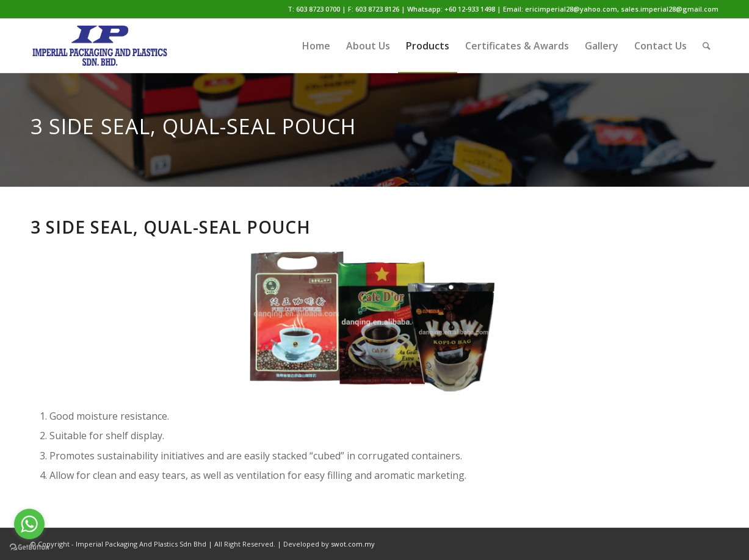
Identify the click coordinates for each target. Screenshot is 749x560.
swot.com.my (353, 544)
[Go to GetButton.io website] (29, 547)
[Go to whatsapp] (29, 524)
